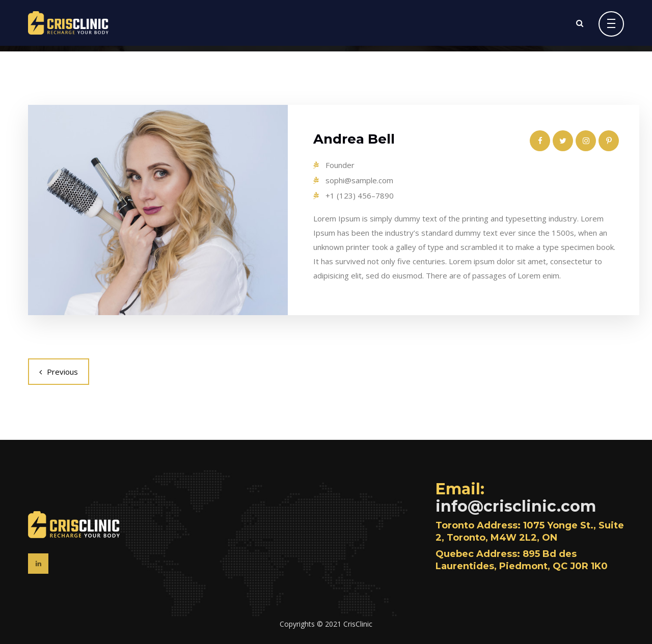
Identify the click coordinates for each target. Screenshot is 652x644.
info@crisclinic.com (516, 506)
